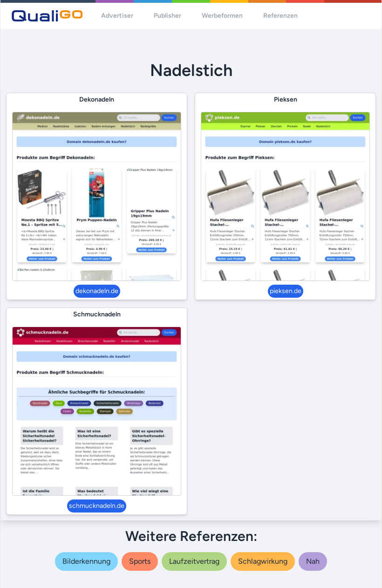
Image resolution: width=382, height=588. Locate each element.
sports (140, 561)
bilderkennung (86, 561)
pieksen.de (286, 291)
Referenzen (280, 16)
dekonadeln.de (97, 291)
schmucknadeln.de (97, 506)
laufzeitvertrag (194, 561)
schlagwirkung (263, 561)
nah (313, 561)
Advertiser (117, 16)
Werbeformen (222, 16)
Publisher (167, 16)
